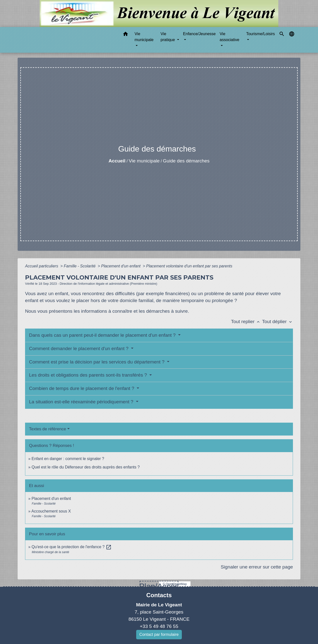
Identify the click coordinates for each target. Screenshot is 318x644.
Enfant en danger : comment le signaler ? (68, 459)
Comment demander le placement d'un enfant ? (79, 348)
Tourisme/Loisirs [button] (260, 34)
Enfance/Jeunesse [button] (199, 34)
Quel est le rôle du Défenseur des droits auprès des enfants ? (86, 467)
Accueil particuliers (42, 266)
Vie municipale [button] (144, 37)
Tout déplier (277, 322)
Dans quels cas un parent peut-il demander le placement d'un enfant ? (103, 335)
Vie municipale (144, 161)
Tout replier (246, 322)
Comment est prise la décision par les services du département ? (97, 362)
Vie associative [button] (229, 37)
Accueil (117, 161)
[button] (126, 35)
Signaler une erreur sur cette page (257, 567)
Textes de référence (48, 429)
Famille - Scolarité (80, 266)
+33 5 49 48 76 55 (159, 626)
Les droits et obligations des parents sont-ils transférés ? (89, 375)
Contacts (159, 595)
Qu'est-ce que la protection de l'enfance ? (72, 547)
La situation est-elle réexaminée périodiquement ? (82, 402)
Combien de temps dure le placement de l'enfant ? (82, 388)
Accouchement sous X (51, 511)
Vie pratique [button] (168, 37)
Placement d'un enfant (121, 266)
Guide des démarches (186, 161)
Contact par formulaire (159, 634)
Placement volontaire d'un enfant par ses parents (189, 266)
